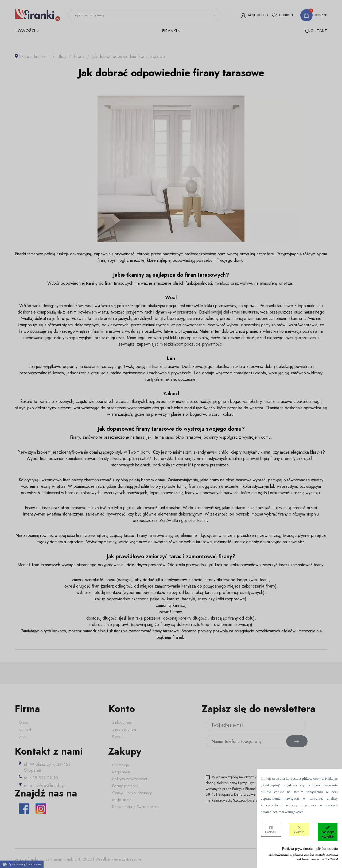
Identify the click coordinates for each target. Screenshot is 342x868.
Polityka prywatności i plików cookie (310, 849)
